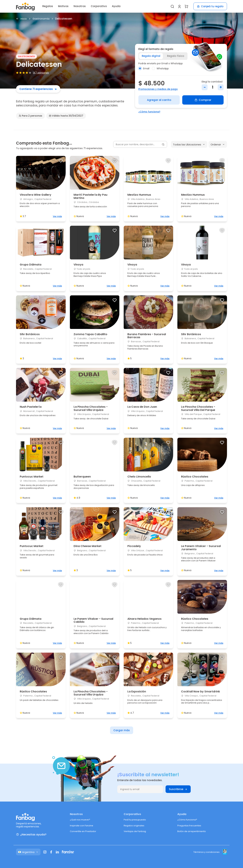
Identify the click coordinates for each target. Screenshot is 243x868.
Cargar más (122, 730)
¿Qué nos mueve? (80, 820)
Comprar (203, 100)
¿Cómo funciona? (149, 112)
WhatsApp (160, 68)
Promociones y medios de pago (158, 89)
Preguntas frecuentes (189, 826)
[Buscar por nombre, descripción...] (140, 144)
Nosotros (80, 6)
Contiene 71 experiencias (38, 89)
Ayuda (116, 6)
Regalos (48, 6)
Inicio (21, 19)
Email (144, 68)
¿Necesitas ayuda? (31, 835)
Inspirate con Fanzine (82, 826)
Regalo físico (176, 56)
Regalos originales (134, 826)
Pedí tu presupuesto (135, 820)
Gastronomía (41, 19)
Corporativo (99, 6)
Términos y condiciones (206, 852)
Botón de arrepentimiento (192, 831)
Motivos (63, 6)
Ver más (57, 216)
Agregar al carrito (159, 100)
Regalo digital (151, 56)
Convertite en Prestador (83, 831)
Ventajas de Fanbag (135, 831)
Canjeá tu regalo (210, 6)
